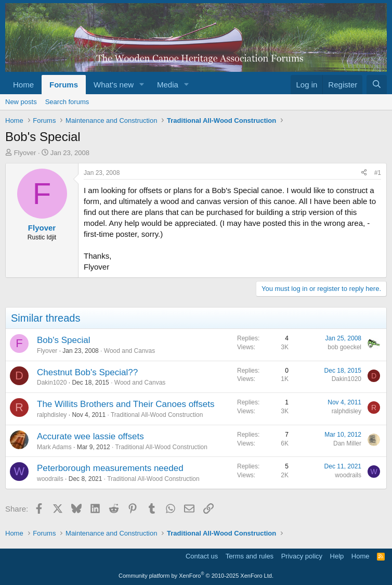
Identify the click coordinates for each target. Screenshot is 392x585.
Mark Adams (54, 447)
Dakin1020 (52, 383)
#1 (378, 173)
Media (168, 85)
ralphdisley (52, 415)
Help (337, 556)
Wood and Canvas (130, 351)
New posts (21, 102)
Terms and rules (250, 556)
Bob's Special (63, 340)
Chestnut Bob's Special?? (87, 372)
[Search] (377, 85)
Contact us (202, 556)
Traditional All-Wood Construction (157, 415)
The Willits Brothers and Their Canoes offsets (126, 404)
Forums (64, 85)
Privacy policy (302, 556)
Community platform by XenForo (196, 576)
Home (23, 85)
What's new (114, 85)
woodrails (50, 479)
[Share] (364, 173)
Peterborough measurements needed (110, 468)
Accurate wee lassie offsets (90, 436)
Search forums (67, 102)
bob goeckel (344, 347)
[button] (142, 85)
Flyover (25, 153)
